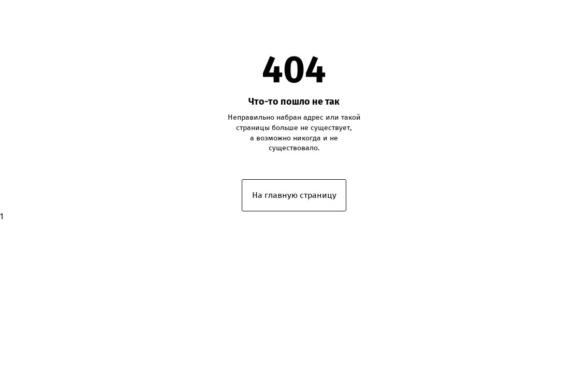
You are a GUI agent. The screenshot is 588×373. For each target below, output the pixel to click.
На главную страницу (294, 195)
